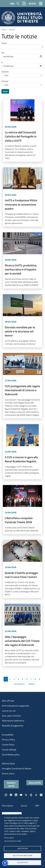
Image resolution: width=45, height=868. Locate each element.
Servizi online (8, 774)
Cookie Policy (8, 745)
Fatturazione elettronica (13, 721)
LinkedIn (16, 795)
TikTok (36, 795)
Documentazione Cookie (13, 841)
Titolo (4, 43)
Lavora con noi (9, 711)
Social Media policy (11, 755)
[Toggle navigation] (41, 3)
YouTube (21, 795)
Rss (41, 795)
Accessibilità (8, 735)
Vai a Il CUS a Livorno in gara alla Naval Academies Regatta (22, 452)
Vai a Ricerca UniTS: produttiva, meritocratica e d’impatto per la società (22, 260)
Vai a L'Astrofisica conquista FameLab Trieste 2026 (22, 510)
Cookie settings (9, 750)
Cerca (5, 91)
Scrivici (24, 806)
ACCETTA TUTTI (22, 863)
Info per (5, 81)
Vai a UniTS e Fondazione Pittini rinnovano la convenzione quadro (22, 197)
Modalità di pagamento (13, 726)
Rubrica (24, 4)
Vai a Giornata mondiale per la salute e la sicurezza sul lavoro (22, 321)
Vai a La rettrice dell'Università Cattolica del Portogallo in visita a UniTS (22, 130)
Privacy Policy (8, 740)
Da (3, 53)
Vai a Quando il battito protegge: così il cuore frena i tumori (22, 569)
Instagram (6, 795)
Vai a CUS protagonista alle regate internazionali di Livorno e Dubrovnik (22, 386)
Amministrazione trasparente (15, 706)
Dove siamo (7, 806)
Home (4, 30)
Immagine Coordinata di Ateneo (17, 769)
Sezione (5, 72)
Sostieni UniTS (11, 784)
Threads (31, 795)
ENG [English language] (12, 4)
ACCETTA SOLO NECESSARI (22, 855)
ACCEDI (32, 4)
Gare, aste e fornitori (11, 716)
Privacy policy (9, 838)
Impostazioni (23, 848)
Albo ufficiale (8, 701)
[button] (5, 863)
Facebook (11, 795)
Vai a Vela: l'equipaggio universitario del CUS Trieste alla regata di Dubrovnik (22, 635)
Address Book (8, 764)
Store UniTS (35, 783)
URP (37, 806)
